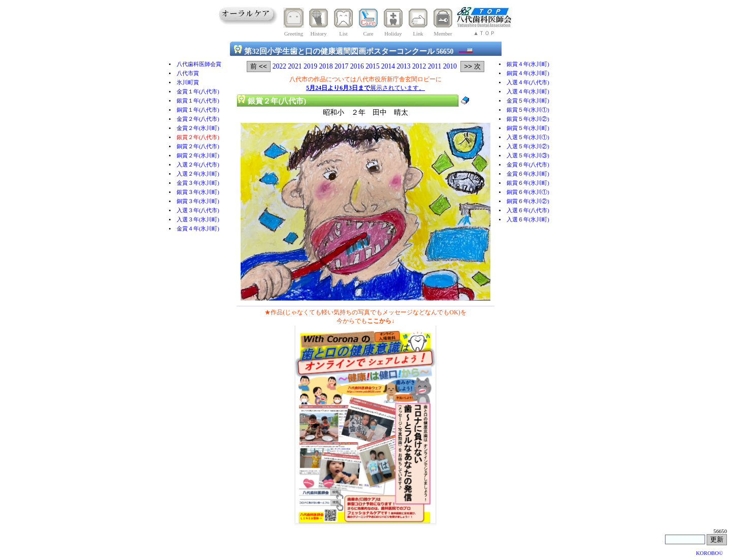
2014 (388, 66)
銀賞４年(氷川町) (528, 64)
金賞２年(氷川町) (198, 128)
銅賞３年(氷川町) (198, 201)
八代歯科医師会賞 (199, 64)
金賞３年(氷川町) (198, 183)
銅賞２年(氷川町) (198, 156)
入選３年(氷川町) (198, 220)
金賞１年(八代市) (198, 92)
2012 (419, 66)
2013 (403, 66)
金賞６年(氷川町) (528, 174)
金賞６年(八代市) (528, 165)
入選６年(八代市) (528, 210)
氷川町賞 (188, 83)
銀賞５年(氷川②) (528, 119)
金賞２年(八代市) (198, 119)
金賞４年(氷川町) (198, 229)
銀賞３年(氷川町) (198, 192)
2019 (310, 66)
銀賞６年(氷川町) (528, 183)
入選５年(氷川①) (528, 137)
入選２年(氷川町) (198, 174)
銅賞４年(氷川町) (528, 73)
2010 (450, 66)
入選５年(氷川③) (528, 156)
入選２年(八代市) (198, 165)
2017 (341, 66)
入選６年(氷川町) (528, 220)
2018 (326, 66)
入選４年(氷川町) (528, 92)
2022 (279, 66)
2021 (295, 66)
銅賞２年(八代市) (198, 146)
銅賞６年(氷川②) (528, 201)
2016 (357, 66)
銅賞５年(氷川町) (528, 128)
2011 (435, 66)
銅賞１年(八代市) (198, 110)
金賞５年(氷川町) (528, 101)
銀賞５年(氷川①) (528, 110)
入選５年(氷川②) (528, 146)
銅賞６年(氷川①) (528, 192)
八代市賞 (188, 73)
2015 (372, 66)
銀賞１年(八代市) (198, 101)
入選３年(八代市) (198, 210)
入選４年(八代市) (528, 83)
